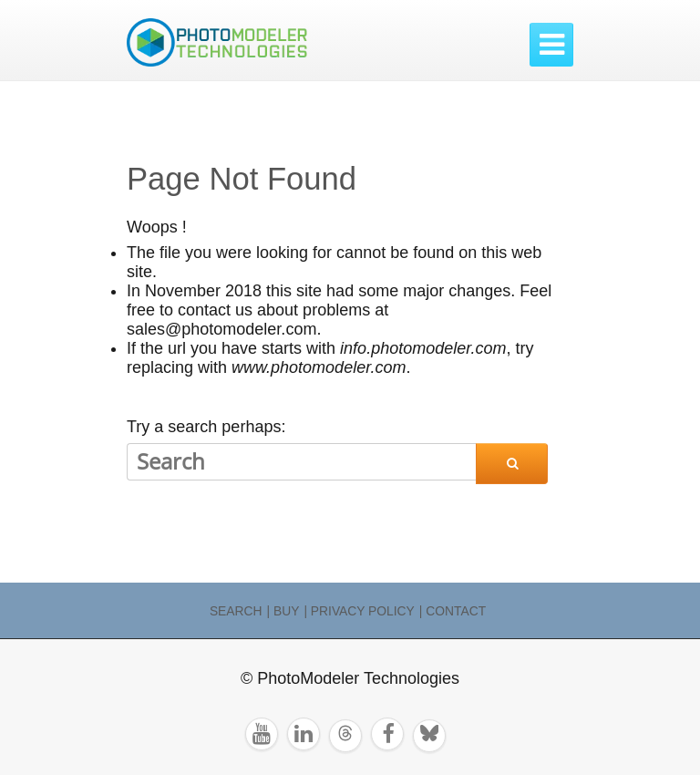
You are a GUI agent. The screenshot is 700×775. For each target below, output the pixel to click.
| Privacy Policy (359, 611)
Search (236, 611)
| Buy (283, 611)
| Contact (453, 611)
